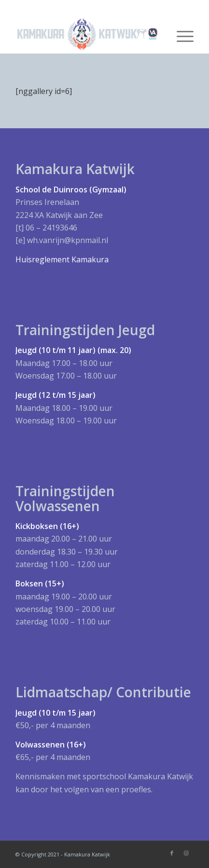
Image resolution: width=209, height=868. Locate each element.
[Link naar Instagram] (186, 853)
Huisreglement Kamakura (62, 259)
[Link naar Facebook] (172, 853)
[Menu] (180, 34)
